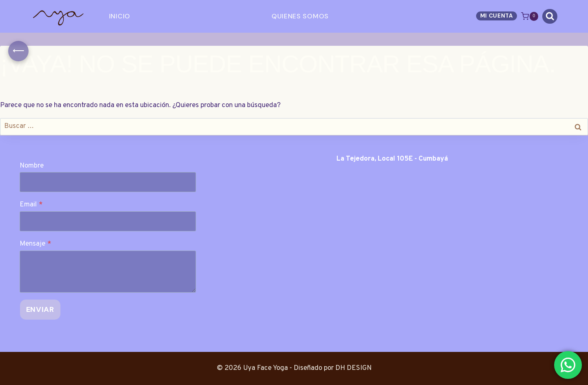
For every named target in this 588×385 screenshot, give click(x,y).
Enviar (40, 309)
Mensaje (35, 244)
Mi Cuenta (497, 16)
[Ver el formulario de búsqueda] (550, 17)
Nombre (32, 166)
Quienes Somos (300, 16)
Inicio (120, 16)
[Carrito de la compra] (530, 16)
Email (31, 205)
